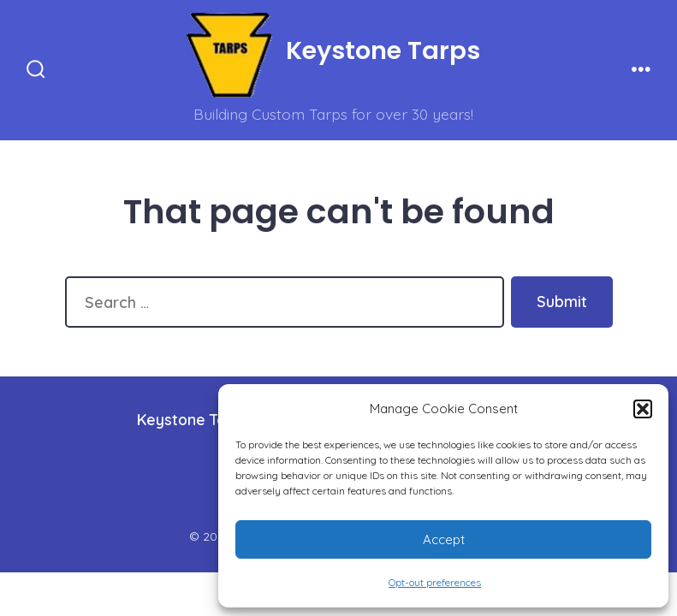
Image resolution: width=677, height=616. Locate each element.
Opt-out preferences (435, 582)
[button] (643, 409)
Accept (444, 539)
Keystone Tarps (193, 419)
